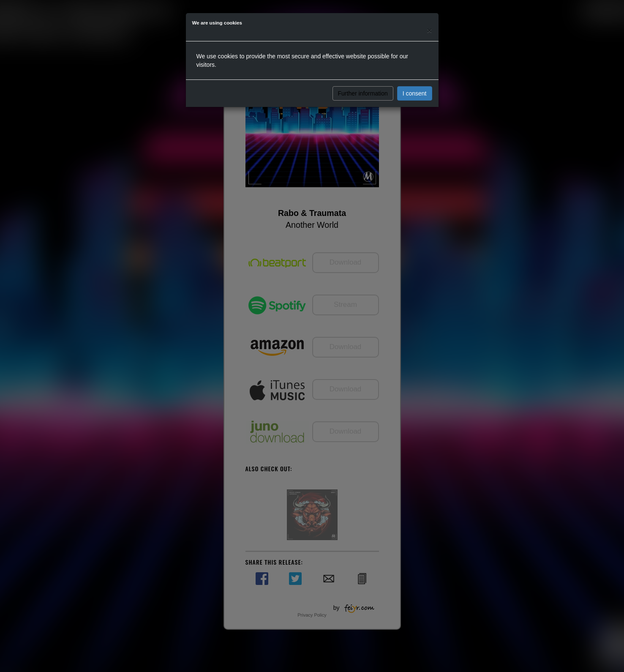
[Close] (429, 30)
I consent (415, 93)
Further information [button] (363, 93)
